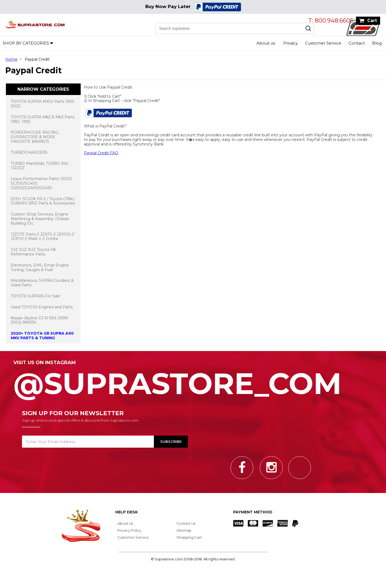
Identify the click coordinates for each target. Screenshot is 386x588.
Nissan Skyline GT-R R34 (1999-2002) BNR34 (40, 320)
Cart (372, 21)
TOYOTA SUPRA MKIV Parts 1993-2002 (43, 104)
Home (11, 59)
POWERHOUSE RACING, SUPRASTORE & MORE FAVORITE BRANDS (35, 137)
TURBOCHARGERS (29, 152)
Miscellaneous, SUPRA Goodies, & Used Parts (42, 283)
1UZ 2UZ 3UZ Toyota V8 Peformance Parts (33, 252)
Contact (357, 43)
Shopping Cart (189, 537)
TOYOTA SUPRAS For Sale (35, 296)
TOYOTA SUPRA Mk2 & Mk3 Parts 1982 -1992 (43, 119)
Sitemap (184, 530)
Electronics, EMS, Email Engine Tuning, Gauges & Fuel (40, 267)
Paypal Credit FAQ (101, 153)
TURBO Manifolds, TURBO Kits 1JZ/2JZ (39, 166)
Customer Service (323, 43)
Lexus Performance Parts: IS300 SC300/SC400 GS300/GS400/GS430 (41, 183)
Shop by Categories (26, 43)
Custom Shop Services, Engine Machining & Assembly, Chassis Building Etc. (40, 219)
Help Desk (127, 512)
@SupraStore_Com (193, 381)
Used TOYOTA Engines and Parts (42, 307)
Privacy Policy (129, 530)
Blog (377, 43)
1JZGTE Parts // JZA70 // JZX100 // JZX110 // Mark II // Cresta (42, 237)
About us (266, 43)
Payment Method (253, 512)
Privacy (291, 43)
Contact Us (186, 523)
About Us (125, 523)
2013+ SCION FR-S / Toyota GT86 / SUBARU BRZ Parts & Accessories (43, 201)
